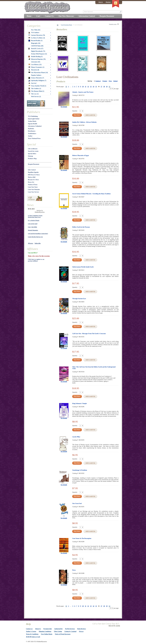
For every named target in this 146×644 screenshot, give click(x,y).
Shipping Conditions (45, 631)
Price (110, 81)
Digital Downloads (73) (38, 51)
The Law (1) (34, 94)
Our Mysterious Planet (67, 25)
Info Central (32, 170)
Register (108, 2)
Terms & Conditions (32, 634)
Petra (74, 570)
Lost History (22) (35, 65)
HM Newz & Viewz (34, 175)
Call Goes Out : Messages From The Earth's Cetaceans (89, 334)
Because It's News (33, 180)
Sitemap (30, 156)
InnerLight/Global (34, 119)
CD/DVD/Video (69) (37, 46)
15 (96, 87)
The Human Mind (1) (36, 91)
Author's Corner (31, 631)
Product (105, 81)
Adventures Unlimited (35, 126)
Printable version (113, 24)
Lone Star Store (33, 187)
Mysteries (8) (34, 70)
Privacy (81, 631)
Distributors (32, 131)
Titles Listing (58, 631)
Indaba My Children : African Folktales (84, 122)
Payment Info (48, 629)
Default (116, 81)
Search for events (33, 151)
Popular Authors (36, 75)
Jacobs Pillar (76, 437)
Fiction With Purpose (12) (39, 54)
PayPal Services (70, 629)
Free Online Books (47, 634)
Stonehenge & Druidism (80, 470)
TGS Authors (34, 33)
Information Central (87, 16)
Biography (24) (36, 43)
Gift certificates (33, 149)
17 (101, 87)
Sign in (101, 2)
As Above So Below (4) (37, 38)
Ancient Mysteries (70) (37, 35)
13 (91, 87)
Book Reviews (82, 629)
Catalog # (98, 81)
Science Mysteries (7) (36, 78)
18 (104, 87)
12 (88, 87)
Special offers (32, 154)
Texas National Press (34, 138)
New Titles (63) (36, 30)
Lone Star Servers (34, 192)
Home (29, 16)
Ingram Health (33, 124)
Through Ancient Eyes (79, 299)
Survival (32, 83)
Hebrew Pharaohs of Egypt (81, 155)
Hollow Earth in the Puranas (81, 227)
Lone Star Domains (34, 190)
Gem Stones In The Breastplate (82, 538)
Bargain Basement (34, 164)
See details (64, 107)
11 (86, 87)
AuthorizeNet (58, 629)
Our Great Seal (77, 503)
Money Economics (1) (36, 67)
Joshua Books (32, 121)
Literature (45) (36, 62)
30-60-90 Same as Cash (33, 637)
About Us (38, 629)
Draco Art (31, 182)
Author (30, 136)
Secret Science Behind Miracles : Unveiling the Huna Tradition (91, 194)
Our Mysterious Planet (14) (38, 73)
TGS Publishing (33, 116)
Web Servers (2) (36, 97)
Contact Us (49, 16)
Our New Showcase (66, 16)
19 (107, 87)
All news (31, 243)
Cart (38, 16)
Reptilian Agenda (33, 172)
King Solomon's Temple (80, 404)
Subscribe (38, 243)
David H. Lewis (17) (36, 49)
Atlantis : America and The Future (83, 92)
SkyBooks (31, 129)
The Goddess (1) (35, 89)
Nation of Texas (33, 185)
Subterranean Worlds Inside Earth (83, 267)
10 (83, 87)
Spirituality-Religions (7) (37, 81)
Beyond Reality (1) (36, 41)
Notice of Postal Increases (63, 634)
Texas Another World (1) (37, 86)
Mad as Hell (32, 177)
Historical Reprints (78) (37, 59)
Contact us (29, 629)
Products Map (32, 159)
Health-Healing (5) (36, 57)
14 (93, 87)
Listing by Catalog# (70, 631)
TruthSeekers (32, 134)
